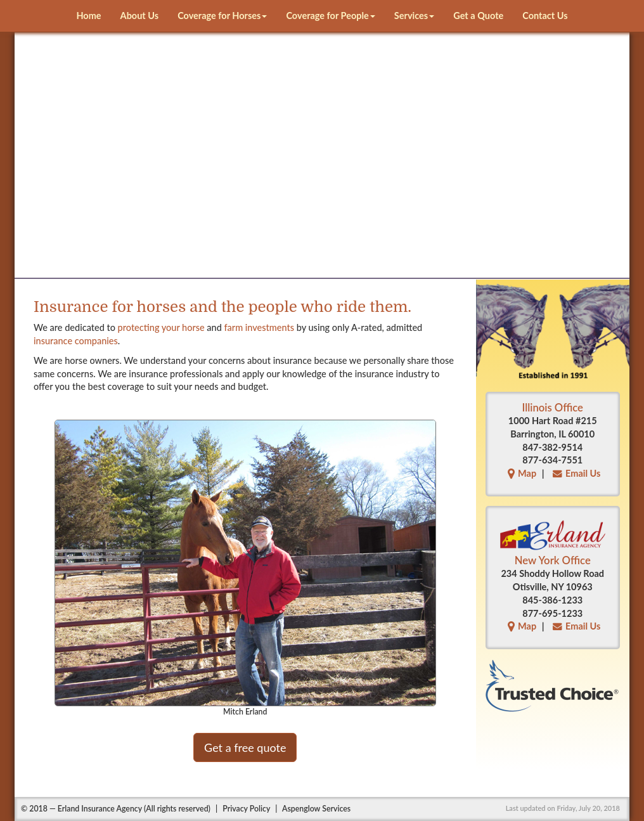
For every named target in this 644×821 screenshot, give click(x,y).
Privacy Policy (246, 809)
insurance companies (76, 341)
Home (88, 16)
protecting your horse (161, 327)
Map (520, 473)
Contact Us (545, 16)
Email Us (575, 473)
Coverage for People (330, 16)
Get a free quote (245, 747)
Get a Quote (478, 16)
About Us (140, 16)
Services (414, 16)
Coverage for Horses (222, 16)
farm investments (260, 327)
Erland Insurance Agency (100, 809)
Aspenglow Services (316, 809)
